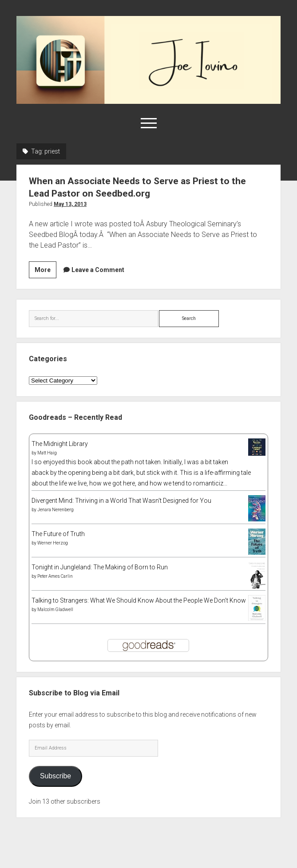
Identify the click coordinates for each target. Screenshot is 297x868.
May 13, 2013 (70, 204)
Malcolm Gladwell (55, 610)
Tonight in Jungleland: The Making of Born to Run (100, 567)
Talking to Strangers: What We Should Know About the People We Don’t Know (139, 600)
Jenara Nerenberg (55, 510)
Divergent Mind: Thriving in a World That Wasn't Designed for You (121, 501)
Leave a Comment (98, 270)
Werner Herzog (53, 543)
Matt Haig (47, 453)
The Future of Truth (58, 534)
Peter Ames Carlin (55, 576)
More (46, 271)
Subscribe (55, 776)
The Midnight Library (60, 444)
